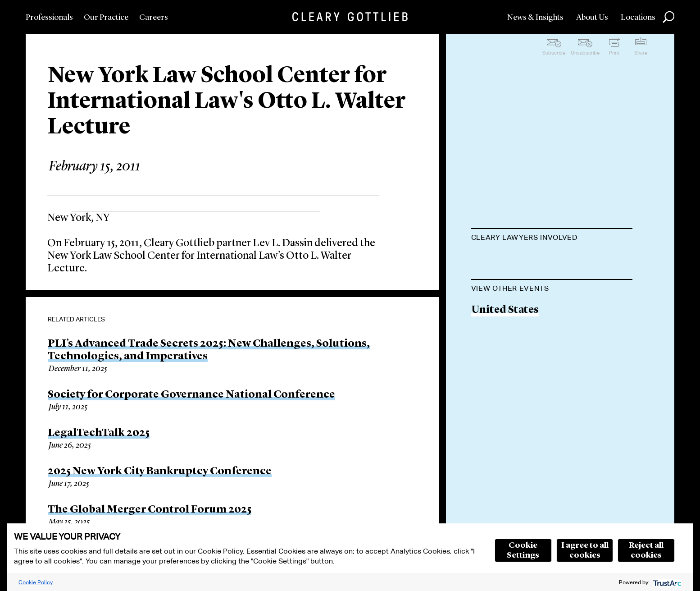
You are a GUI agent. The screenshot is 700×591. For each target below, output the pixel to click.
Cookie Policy (36, 582)
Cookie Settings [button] (523, 550)
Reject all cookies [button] (646, 550)
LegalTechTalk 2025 (99, 433)
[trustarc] (666, 582)
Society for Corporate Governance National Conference (191, 395)
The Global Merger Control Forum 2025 (150, 510)
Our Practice (106, 18)
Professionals (49, 18)
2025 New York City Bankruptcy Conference (160, 472)
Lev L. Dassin (504, 260)
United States (505, 356)
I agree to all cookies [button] (585, 550)
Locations (638, 18)
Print (614, 53)
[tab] (552, 238)
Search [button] (668, 17)
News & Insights (535, 18)
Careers (154, 18)
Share (641, 53)
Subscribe (554, 53)
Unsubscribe (585, 53)
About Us (592, 18)
